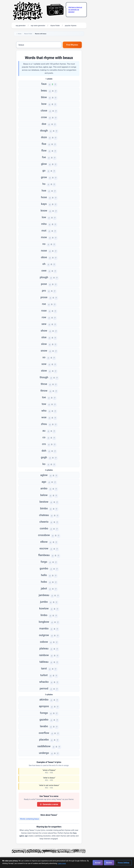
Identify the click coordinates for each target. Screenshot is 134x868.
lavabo (44, 726)
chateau (44, 515)
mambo (44, 628)
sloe (44, 337)
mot (44, 231)
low (44, 217)
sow (44, 364)
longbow (44, 622)
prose (44, 297)
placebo (44, 740)
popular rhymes (71, 26)
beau (44, 91)
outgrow (44, 635)
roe (44, 304)
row (44, 317)
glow (44, 164)
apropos (44, 706)
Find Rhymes (72, 45)
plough (44, 277)
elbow (44, 542)
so (44, 357)
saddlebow (44, 746)
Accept (98, 863)
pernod (44, 688)
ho (44, 184)
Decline (109, 863)
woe (44, 417)
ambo (44, 488)
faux (44, 84)
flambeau (44, 555)
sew (44, 324)
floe (44, 144)
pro (44, 291)
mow (44, 237)
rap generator (21, 26)
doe (44, 124)
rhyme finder (55, 26)
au (44, 431)
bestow (44, 502)
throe (44, 384)
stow (44, 371)
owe (44, 271)
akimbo (44, 700)
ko (44, 464)
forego (44, 713)
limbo (44, 615)
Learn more (62, 863)
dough (44, 131)
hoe (44, 191)
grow (44, 177)
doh (44, 451)
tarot (44, 668)
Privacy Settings (124, 863)
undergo (44, 753)
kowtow (44, 608)
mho (44, 224)
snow (44, 351)
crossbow (44, 535)
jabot (44, 588)
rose (44, 311)
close (44, 111)
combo (44, 528)
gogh (44, 457)
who (44, 411)
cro (44, 444)
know (44, 211)
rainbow (44, 655)
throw (44, 391)
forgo (44, 562)
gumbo (44, 568)
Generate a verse (49, 804)
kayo (44, 204)
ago (44, 482)
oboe (44, 257)
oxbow (44, 642)
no (44, 244)
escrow (44, 548)
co (44, 437)
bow (44, 104)
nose (44, 251)
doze (44, 137)
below (44, 495)
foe (44, 157)
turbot (44, 675)
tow (44, 404)
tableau (44, 662)
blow (44, 97)
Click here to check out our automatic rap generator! (75, 10)
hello (44, 575)
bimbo (44, 508)
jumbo (44, 602)
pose (44, 284)
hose (44, 197)
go (44, 171)
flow (44, 151)
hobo (44, 582)
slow (44, 344)
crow (44, 117)
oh (44, 264)
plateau (44, 648)
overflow (44, 733)
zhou (44, 424)
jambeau (44, 595)
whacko (44, 682)
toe (44, 397)
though (44, 377)
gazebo (44, 720)
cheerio (44, 522)
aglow (44, 475)
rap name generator (38, 26)
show (44, 331)
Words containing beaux (30, 819)
